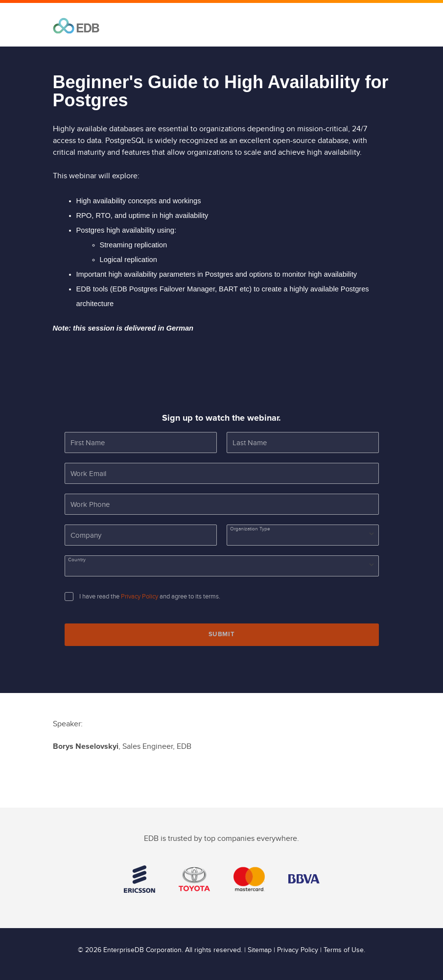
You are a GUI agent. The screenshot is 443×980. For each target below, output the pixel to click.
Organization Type (250, 529)
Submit (222, 634)
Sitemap (260, 950)
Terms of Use (344, 950)
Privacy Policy (140, 597)
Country (77, 560)
